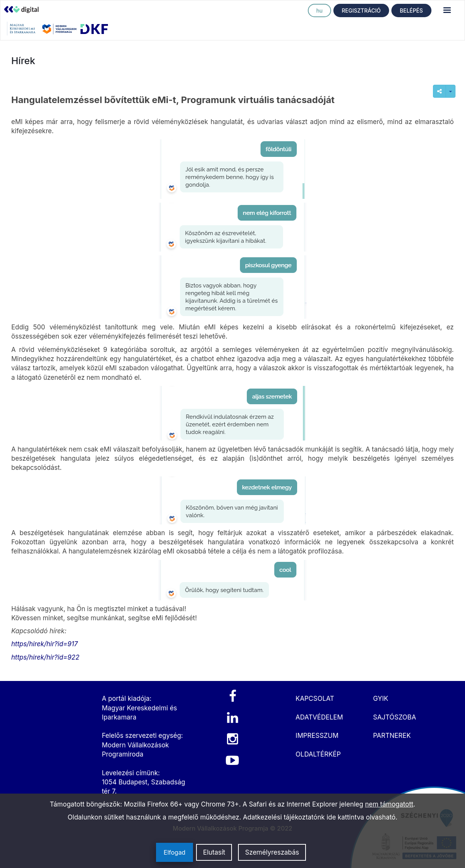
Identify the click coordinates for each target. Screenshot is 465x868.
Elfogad (175, 852)
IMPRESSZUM (317, 736)
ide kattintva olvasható (361, 817)
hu (319, 10)
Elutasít (214, 852)
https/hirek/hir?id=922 (46, 657)
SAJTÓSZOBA (395, 717)
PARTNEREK (392, 736)
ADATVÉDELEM (319, 717)
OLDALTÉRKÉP (318, 754)
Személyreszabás (272, 852)
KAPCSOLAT (315, 699)
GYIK (381, 699)
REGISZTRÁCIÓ (361, 10)
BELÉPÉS (411, 10)
